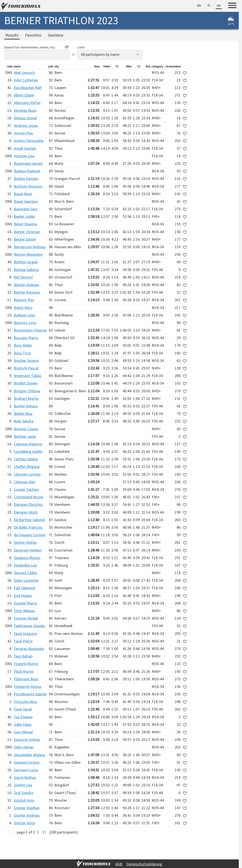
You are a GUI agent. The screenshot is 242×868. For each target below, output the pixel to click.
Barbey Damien (26, 178)
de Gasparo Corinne (30, 535)
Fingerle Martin (26, 664)
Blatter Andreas (27, 285)
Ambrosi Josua (26, 125)
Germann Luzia (26, 770)
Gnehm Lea (23, 785)
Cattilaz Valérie (26, 459)
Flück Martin (24, 671)
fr (209, 5)
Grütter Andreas (27, 815)
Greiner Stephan (27, 808)
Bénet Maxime (25, 224)
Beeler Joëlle (24, 216)
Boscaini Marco (26, 338)
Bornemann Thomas (30, 330)
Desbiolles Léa (25, 565)
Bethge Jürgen (26, 262)
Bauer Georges (26, 201)
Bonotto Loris (25, 323)
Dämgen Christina (28, 504)
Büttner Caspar (26, 429)
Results (12, 35)
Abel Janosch (24, 72)
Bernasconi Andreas (30, 247)
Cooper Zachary (26, 489)
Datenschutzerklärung (144, 864)
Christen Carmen (27, 474)
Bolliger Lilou (24, 315)
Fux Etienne (23, 717)
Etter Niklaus (24, 611)
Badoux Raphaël (27, 171)
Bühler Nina (23, 414)
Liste (81, 47)
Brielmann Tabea (27, 376)
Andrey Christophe (29, 141)
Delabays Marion (27, 558)
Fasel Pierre (23, 641)
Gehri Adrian (24, 747)
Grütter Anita (24, 823)
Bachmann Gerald (28, 163)
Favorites (33, 35)
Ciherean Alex (25, 482)
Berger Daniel (25, 239)
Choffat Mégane (27, 467)
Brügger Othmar (27, 391)
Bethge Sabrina (26, 270)
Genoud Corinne (27, 762)
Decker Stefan (25, 542)
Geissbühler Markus (29, 755)
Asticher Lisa (24, 156)
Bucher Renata (26, 406)
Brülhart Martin (26, 398)
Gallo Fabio (23, 724)
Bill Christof (23, 277)
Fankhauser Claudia (29, 626)
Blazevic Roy (24, 300)
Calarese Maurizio (28, 444)
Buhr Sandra (24, 421)
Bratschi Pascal (26, 368)
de (199, 5)
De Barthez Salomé (29, 520)
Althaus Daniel (25, 118)
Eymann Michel (26, 618)
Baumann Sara (25, 209)
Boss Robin (23, 345)
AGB (119, 864)
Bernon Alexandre (28, 254)
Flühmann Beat (26, 679)
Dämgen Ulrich (26, 512)
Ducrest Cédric (26, 573)
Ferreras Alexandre (29, 649)
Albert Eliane (24, 95)
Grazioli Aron (24, 800)
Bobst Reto (23, 308)
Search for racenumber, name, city (37, 47)
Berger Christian (27, 232)
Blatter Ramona (27, 292)
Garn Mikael (23, 732)
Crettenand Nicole (28, 497)
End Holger (23, 596)
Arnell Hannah (25, 148)
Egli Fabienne (24, 588)
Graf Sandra (23, 793)
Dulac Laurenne (26, 580)
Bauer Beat (23, 194)
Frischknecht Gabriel (30, 694)
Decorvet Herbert (28, 550)
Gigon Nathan (25, 777)
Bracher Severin (26, 361)
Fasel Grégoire (25, 633)
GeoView (56, 35)
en (219, 5)
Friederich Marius (28, 686)
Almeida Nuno (25, 110)
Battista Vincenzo (28, 186)
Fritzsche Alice (25, 702)
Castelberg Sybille (28, 451)
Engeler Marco (25, 603)
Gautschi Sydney (27, 739)
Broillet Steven (26, 383)
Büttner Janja (25, 436)
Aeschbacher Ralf (28, 88)
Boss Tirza (22, 353)
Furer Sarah (23, 709)
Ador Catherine (26, 80)
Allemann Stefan (27, 103)
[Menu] (232, 6)
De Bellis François (28, 527)
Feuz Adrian (23, 656)
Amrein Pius (23, 133)
